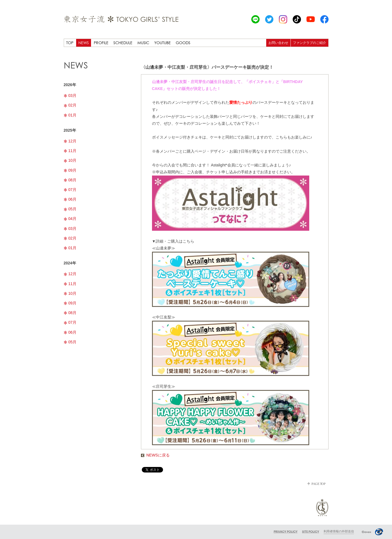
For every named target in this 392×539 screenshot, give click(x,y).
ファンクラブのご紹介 (310, 43)
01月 (70, 115)
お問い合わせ (278, 43)
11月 (70, 151)
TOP (70, 43)
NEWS (84, 43)
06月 (70, 199)
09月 (70, 170)
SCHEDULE (123, 43)
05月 (70, 209)
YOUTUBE (162, 43)
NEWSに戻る (155, 455)
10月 (70, 160)
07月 (70, 190)
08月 (70, 180)
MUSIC (143, 43)
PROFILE (101, 43)
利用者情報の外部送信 (339, 531)
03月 (70, 95)
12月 (70, 141)
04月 (70, 219)
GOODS (183, 43)
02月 (70, 105)
